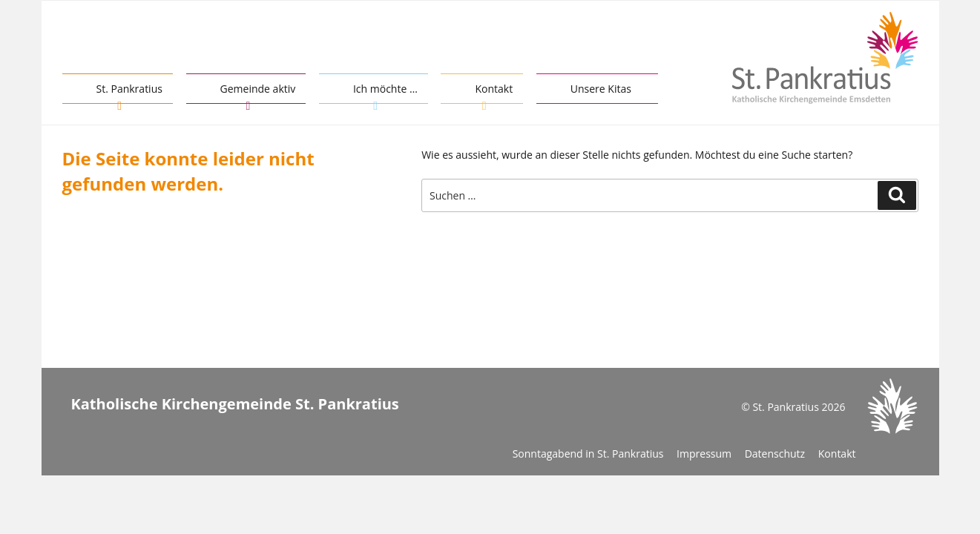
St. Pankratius (129, 89)
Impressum (704, 454)
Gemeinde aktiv (258, 89)
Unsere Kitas (601, 89)
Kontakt (494, 89)
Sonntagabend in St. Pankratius (588, 454)
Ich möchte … (385, 89)
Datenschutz (775, 454)
